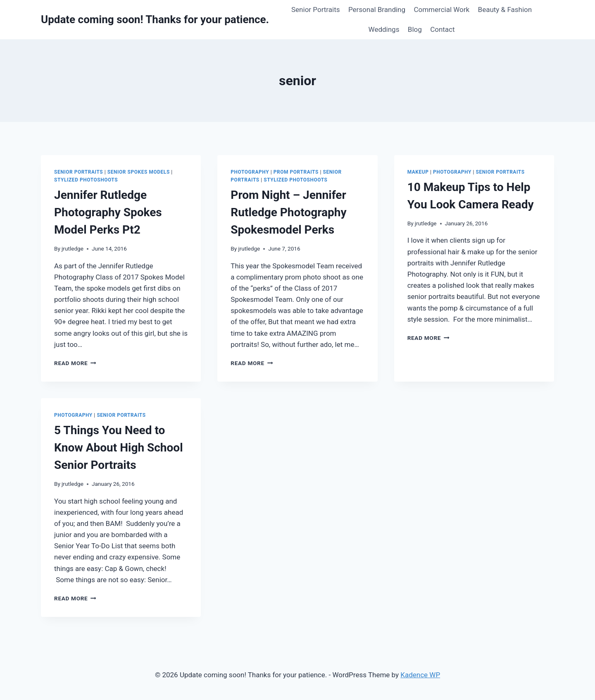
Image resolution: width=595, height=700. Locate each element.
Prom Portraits (296, 172)
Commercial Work (441, 10)
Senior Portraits (316, 10)
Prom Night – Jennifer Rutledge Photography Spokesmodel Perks (288, 212)
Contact (442, 29)
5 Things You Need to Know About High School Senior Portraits (119, 448)
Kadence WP (420, 675)
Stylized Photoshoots (86, 180)
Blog (415, 29)
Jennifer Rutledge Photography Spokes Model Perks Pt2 (108, 212)
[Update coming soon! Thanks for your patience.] (155, 20)
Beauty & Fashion (505, 10)
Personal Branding (377, 10)
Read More (75, 363)
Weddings (384, 29)
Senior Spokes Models (139, 172)
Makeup (418, 172)
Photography (250, 172)
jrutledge (73, 248)
